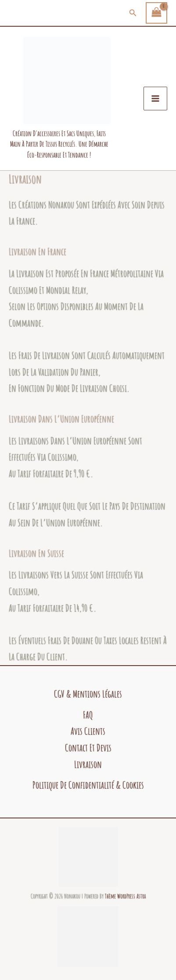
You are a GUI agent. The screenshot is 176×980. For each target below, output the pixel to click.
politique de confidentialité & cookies (88, 785)
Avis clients (88, 731)
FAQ (88, 715)
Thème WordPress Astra (125, 896)
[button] (133, 13)
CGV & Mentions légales (88, 694)
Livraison (88, 764)
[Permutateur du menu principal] (155, 99)
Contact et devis (88, 748)
